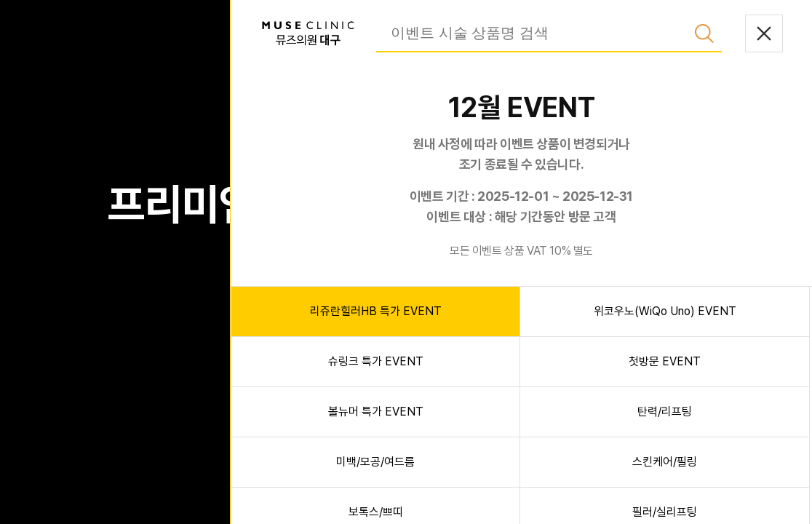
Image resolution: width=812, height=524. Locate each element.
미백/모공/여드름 (375, 462)
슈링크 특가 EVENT (376, 361)
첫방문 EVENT (665, 361)
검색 (704, 33)
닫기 (764, 33)
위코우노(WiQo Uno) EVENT (665, 311)
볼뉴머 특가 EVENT (376, 412)
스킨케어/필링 (665, 462)
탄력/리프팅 (665, 412)
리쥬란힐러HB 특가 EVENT (376, 311)
